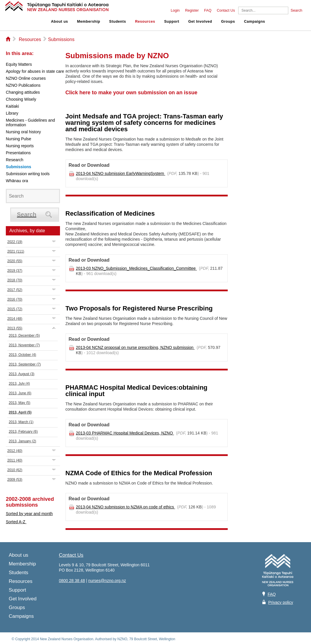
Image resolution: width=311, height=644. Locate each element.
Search (296, 10)
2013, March (21, 422)
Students (118, 22)
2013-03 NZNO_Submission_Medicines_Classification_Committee (137, 268)
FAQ (208, 10)
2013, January (22, 441)
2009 (15, 480)
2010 (15, 470)
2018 (15, 280)
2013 (15, 328)
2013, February (23, 432)
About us (60, 22)
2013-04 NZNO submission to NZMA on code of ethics (126, 507)
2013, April (20, 412)
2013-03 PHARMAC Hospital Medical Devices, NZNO (125, 433)
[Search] (263, 10)
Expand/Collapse (54, 241)
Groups (228, 22)
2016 (15, 299)
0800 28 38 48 (72, 581)
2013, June (20, 393)
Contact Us (226, 10)
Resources (145, 22)
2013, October (22, 355)
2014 (15, 319)
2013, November (24, 345)
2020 (15, 261)
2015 (15, 309)
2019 (15, 271)
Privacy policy (281, 602)
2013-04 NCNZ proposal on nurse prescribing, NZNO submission (135, 347)
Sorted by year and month (29, 514)
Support (172, 22)
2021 (16, 251)
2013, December (24, 336)
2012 (15, 451)
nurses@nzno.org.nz (107, 581)
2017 (15, 290)
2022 (15, 242)
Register (192, 10)
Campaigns (255, 22)
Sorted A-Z (16, 522)
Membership (89, 22)
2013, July (19, 384)
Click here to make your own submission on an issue (131, 93)
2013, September (25, 364)
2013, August (22, 374)
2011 (15, 460)
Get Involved (200, 22)
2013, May (20, 403)
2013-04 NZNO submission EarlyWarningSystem (121, 173)
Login (175, 10)
